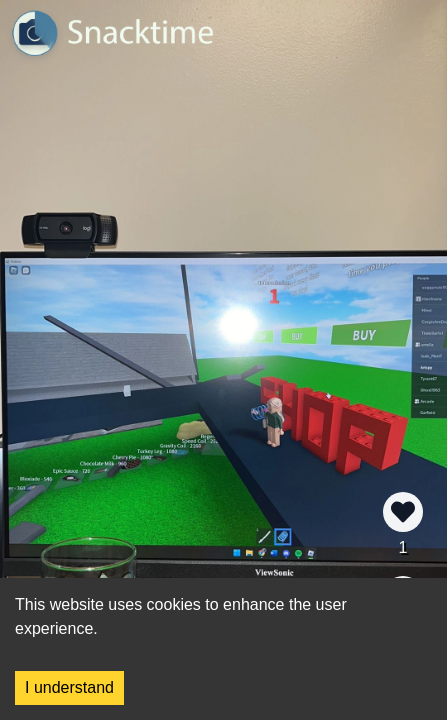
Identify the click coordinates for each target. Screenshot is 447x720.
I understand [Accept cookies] (69, 687)
